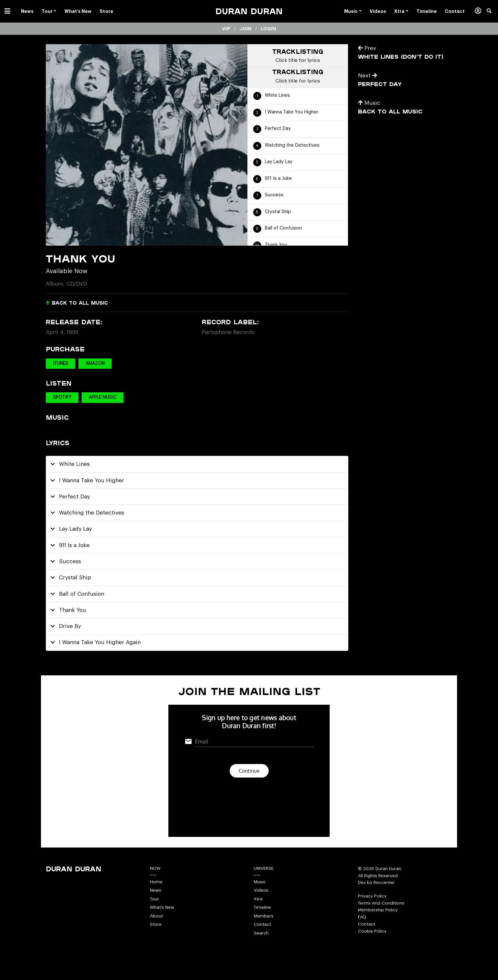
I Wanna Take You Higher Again (96, 642)
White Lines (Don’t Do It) (401, 57)
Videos (261, 890)
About (156, 916)
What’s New (162, 907)
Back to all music (77, 303)
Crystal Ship (278, 212)
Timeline (262, 907)
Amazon (95, 364)
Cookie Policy (372, 931)
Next (368, 76)
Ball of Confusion (283, 228)
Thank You (276, 245)
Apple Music (103, 397)
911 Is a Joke (278, 178)
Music (369, 103)
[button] (492, 11)
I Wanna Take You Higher (292, 112)
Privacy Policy (372, 896)
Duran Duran (249, 11)
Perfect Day (278, 128)
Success (274, 195)
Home (156, 882)
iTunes (60, 364)
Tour (154, 899)
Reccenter (384, 882)
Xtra (258, 899)
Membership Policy (378, 910)
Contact (262, 924)
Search (261, 933)
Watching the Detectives (292, 145)
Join (246, 29)
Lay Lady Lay (279, 162)
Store (156, 924)
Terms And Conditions (381, 903)
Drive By (66, 626)
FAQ (362, 917)
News (156, 890)
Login (268, 29)
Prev (367, 48)
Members (264, 916)
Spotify (62, 397)
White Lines (277, 95)
